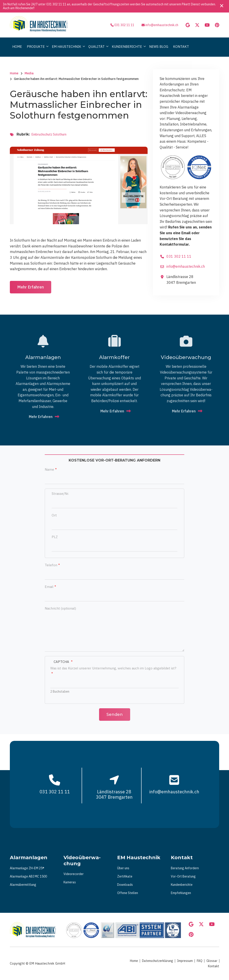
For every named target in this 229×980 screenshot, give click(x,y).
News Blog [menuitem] (159, 47)
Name (49, 469)
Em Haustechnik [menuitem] (67, 51)
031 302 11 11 (56, 4)
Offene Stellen (128, 893)
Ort (54, 515)
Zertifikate (125, 876)
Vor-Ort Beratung (183, 876)
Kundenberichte (182, 885)
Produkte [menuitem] (37, 51)
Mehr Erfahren (31, 287)
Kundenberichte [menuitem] (128, 51)
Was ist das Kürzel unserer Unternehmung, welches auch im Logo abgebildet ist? (113, 668)
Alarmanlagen (43, 357)
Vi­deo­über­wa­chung (186, 357)
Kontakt (214, 966)
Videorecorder (74, 874)
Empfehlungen (181, 893)
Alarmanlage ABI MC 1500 (28, 876)
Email (49, 587)
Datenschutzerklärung (158, 961)
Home (134, 961)
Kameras (70, 882)
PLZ (55, 537)
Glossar (212, 961)
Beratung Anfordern (185, 868)
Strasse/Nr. (60, 494)
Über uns (123, 868)
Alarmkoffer (114, 357)
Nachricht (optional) (60, 608)
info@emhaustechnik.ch (162, 25)
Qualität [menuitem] (97, 51)
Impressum (185, 961)
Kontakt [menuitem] (181, 47)
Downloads (125, 885)
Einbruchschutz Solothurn (49, 134)
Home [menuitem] (17, 47)
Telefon (51, 565)
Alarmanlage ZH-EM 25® (27, 868)
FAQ (200, 961)
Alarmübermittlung (23, 885)
